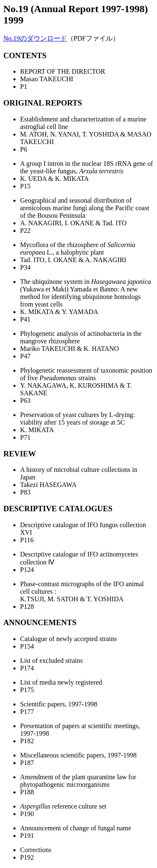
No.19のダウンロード (35, 38)
